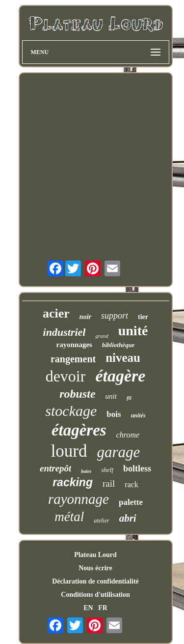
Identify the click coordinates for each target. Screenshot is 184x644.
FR (103, 608)
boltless (137, 468)
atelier (101, 521)
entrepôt (55, 468)
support (115, 316)
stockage (71, 411)
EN (88, 608)
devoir (66, 376)
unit (111, 396)
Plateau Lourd (95, 555)
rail (109, 483)
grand (102, 336)
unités (138, 415)
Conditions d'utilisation (95, 595)
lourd (69, 451)
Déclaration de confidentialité (95, 581)
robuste (77, 394)
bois (114, 414)
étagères (79, 430)
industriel (65, 332)
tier (143, 317)
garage (119, 452)
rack (131, 484)
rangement (73, 359)
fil (129, 398)
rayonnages (74, 345)
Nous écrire (95, 568)
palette (131, 502)
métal (69, 517)
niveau (123, 358)
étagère (120, 376)
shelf (107, 470)
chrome (128, 435)
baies (86, 471)
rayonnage (79, 499)
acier (56, 313)
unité (133, 331)
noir (85, 317)
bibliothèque (118, 345)
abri (128, 518)
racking (73, 482)
